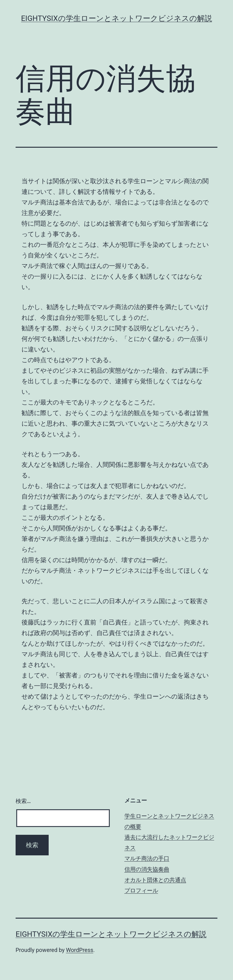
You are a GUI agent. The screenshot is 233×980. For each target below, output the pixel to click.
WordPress (80, 950)
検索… (23, 801)
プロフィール (141, 890)
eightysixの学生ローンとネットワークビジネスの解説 (116, 18)
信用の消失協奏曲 (147, 869)
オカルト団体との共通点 (155, 880)
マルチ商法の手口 (147, 858)
